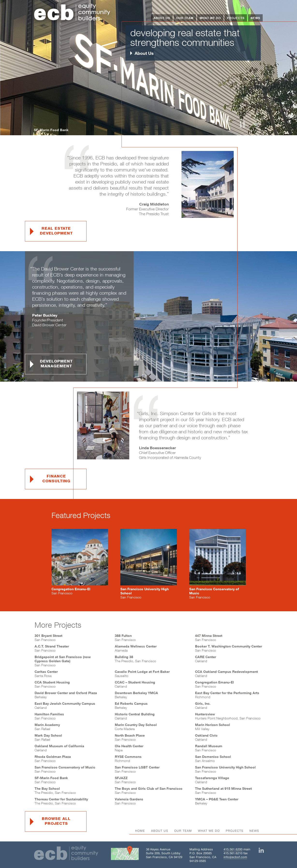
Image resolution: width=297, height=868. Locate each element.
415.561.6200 (233, 849)
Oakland (206, 659)
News (255, 18)
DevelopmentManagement (56, 364)
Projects (236, 18)
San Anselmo (213, 759)
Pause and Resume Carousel (242, 125)
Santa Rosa (46, 674)
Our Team (185, 18)
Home (140, 831)
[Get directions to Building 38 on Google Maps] (125, 854)
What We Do (210, 18)
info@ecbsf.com (235, 857)
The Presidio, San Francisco (135, 659)
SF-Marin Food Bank (51, 130)
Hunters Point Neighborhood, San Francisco (228, 716)
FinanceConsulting (56, 479)
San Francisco (48, 638)
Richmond (128, 759)
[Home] (72, 13)
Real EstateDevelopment (56, 231)
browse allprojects (56, 821)
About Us (162, 18)
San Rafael (47, 727)
